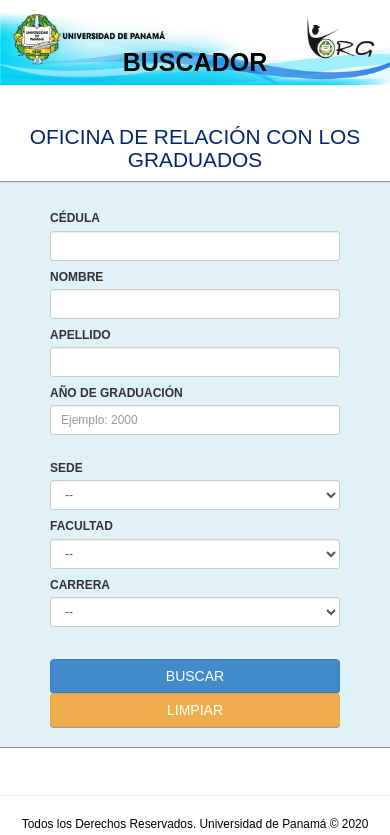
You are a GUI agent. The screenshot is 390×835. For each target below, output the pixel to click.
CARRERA (80, 585)
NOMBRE (76, 277)
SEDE (66, 468)
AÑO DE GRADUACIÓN (116, 393)
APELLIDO (80, 335)
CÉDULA (75, 218)
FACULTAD (81, 526)
